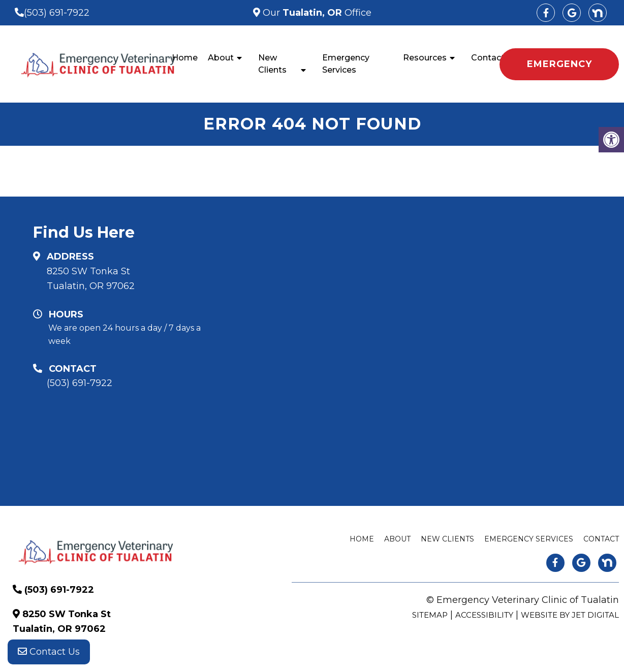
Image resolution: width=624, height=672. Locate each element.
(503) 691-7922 (57, 13)
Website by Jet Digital (570, 615)
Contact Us (49, 652)
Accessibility (484, 615)
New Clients (272, 64)
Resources (425, 58)
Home (185, 58)
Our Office (316, 13)
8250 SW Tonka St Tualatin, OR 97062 (91, 279)
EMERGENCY (559, 64)
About (221, 58)
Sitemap (430, 615)
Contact (488, 58)
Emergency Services (346, 64)
